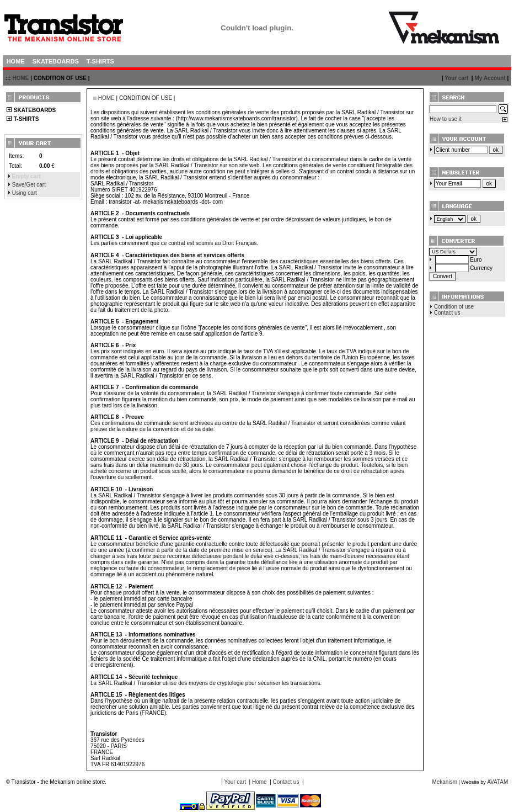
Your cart (456, 78)
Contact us (447, 313)
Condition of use (454, 307)
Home (259, 782)
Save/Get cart (29, 185)
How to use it (446, 119)
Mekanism (445, 782)
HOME (20, 78)
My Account (490, 78)
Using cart (25, 193)
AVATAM (497, 782)
